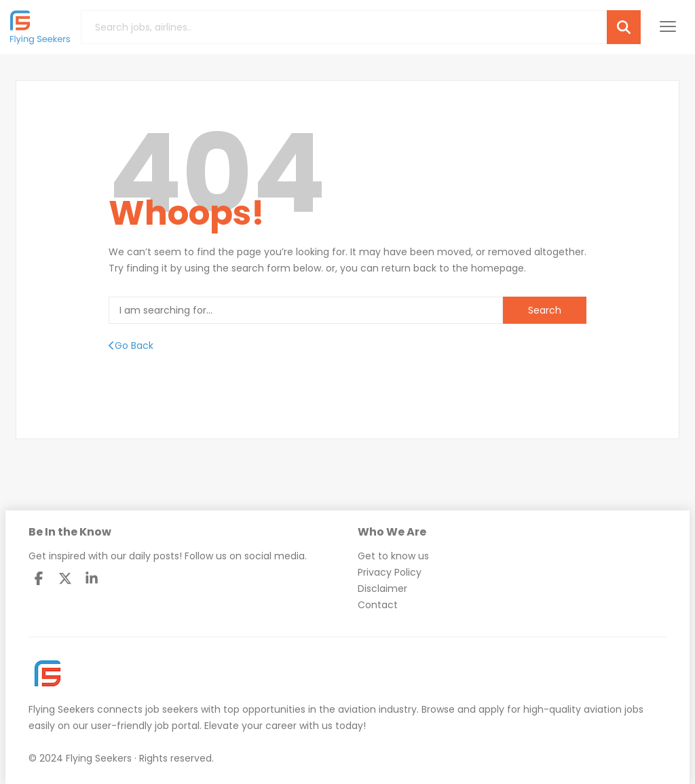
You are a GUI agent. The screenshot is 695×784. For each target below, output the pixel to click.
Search (545, 310)
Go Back (131, 346)
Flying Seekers (61, 709)
